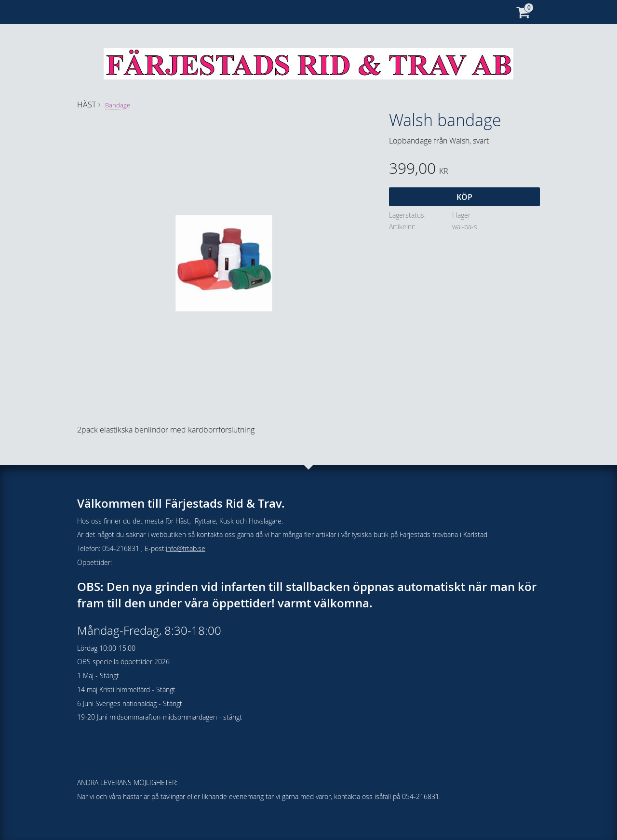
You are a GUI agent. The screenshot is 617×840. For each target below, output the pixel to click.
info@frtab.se (186, 548)
